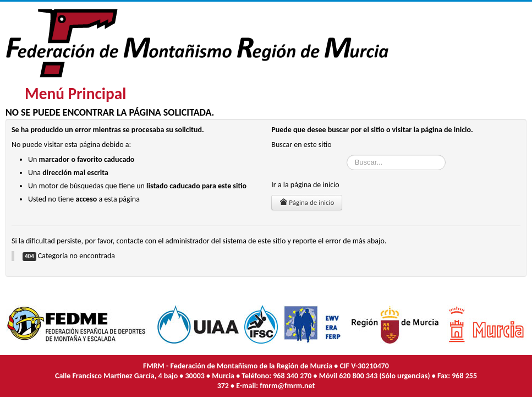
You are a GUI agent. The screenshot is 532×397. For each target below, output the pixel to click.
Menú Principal (75, 94)
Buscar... (347, 155)
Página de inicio (307, 202)
